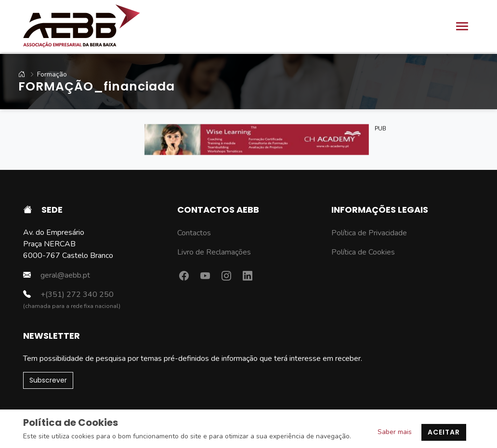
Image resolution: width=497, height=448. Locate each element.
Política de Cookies (363, 252)
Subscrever (48, 380)
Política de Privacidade (369, 233)
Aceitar (444, 432)
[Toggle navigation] (462, 26)
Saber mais (395, 432)
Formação (44, 74)
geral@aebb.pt (57, 275)
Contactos (194, 233)
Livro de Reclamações (214, 252)
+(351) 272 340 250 (68, 294)
